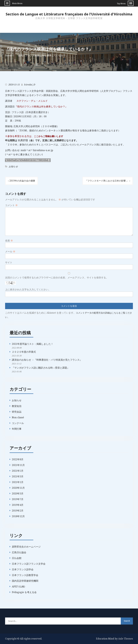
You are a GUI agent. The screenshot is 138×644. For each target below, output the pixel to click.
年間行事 (17, 428)
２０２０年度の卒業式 (24, 352)
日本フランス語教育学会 (25, 575)
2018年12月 (18, 516)
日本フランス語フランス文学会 (29, 563)
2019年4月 (18, 504)
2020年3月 (18, 493)
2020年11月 (18, 487)
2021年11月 (18, 465)
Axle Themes (126, 638)
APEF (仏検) (18, 586)
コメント (11, 205)
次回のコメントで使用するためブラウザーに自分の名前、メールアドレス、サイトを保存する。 (57, 277)
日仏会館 (17, 558)
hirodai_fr (30, 84)
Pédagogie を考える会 (24, 592)
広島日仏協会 (19, 552)
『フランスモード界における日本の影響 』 (105, 181)
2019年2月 (18, 510)
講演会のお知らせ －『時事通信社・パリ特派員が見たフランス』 (47, 359)
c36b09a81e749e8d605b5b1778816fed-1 (28, 160)
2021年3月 (18, 476)
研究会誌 (17, 411)
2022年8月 (18, 459)
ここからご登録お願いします (49, 136)
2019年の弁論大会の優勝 (23, 181)
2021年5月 (18, 470)
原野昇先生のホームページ (26, 546)
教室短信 (17, 406)
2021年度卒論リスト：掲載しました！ (33, 344)
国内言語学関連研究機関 (25, 580)
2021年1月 (18, 482)
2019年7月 (18, 499)
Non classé (18, 417)
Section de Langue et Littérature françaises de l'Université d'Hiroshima (69, 14)
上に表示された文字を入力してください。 (28, 289)
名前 (9, 240)
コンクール (18, 423)
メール (10, 251)
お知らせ (13, 166)
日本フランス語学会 (23, 569)
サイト (9, 262)
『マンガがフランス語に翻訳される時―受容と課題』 (41, 367)
